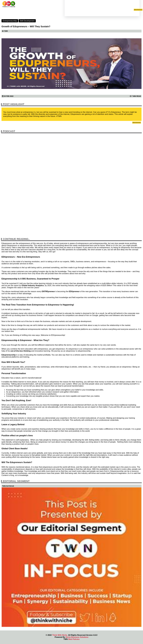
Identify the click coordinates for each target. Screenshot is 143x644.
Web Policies (74, 639)
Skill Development (27, 21)
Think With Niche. (60, 635)
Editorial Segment (16, 481)
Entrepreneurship (10, 21)
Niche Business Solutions (77, 637)
